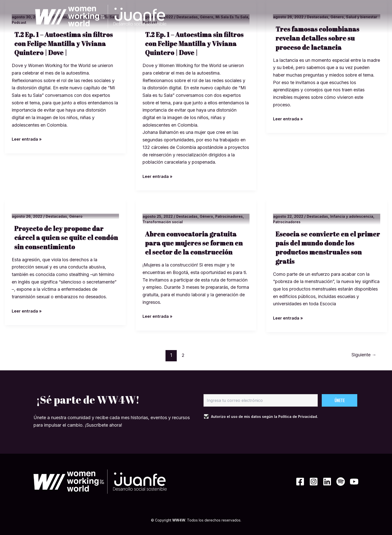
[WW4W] (100, 17)
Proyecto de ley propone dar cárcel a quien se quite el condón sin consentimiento (61, 237)
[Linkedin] (319, 482)
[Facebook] (284, 482)
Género (78, 216)
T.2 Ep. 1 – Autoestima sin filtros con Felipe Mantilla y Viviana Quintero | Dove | (66, 43)
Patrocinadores (232, 216)
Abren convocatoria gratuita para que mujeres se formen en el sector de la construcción (196, 243)
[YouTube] (354, 482)
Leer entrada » (28, 139)
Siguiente (362, 355)
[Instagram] (302, 482)
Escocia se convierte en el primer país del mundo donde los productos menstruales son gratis (326, 247)
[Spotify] (337, 482)
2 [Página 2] (182, 355)
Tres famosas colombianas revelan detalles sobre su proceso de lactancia (319, 43)
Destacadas (57, 216)
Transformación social (164, 222)
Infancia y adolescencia (354, 216)
